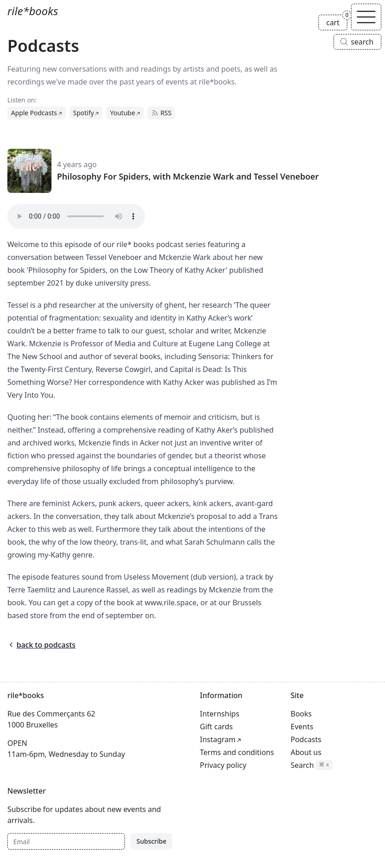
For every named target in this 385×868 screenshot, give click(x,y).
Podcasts (306, 739)
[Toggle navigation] (366, 17)
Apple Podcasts (34, 113)
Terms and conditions (237, 752)
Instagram (218, 739)
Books (301, 714)
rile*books (33, 11)
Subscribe (151, 841)
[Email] (66, 841)
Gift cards (216, 727)
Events (302, 727)
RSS (161, 113)
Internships (220, 714)
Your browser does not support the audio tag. (76, 216)
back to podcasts (41, 645)
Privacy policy (223, 765)
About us (306, 752)
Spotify (83, 113)
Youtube (122, 113)
